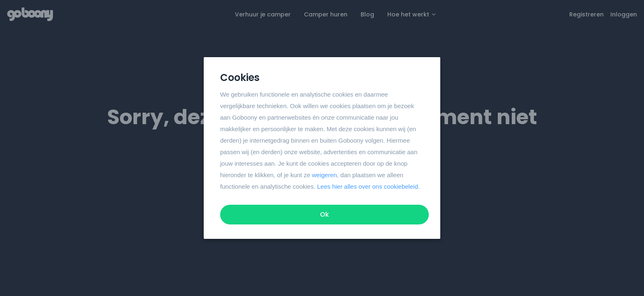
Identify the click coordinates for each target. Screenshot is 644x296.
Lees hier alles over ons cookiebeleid (368, 186)
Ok (324, 214)
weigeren (324, 175)
